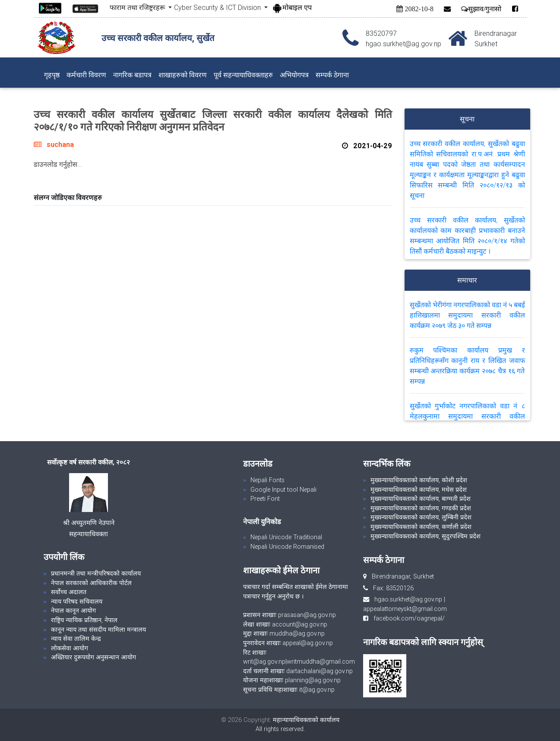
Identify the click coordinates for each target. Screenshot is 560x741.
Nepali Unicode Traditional (286, 537)
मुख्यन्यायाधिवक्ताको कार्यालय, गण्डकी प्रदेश (421, 508)
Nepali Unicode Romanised (287, 547)
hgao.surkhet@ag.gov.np (408, 599)
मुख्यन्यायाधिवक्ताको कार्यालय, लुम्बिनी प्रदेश (421, 517)
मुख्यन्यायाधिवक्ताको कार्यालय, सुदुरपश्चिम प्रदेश (426, 536)
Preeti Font (265, 499)
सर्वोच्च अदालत (69, 592)
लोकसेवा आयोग (70, 648)
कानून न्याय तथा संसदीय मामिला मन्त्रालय (98, 630)
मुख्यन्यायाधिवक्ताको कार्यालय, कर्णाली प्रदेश (421, 527)
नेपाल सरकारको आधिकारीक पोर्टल (91, 583)
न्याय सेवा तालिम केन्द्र (76, 639)
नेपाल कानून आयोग (73, 611)
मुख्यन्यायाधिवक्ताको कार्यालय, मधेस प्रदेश (419, 490)
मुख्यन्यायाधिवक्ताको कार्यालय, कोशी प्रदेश (419, 480)
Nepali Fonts (267, 480)
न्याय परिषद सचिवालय (77, 601)
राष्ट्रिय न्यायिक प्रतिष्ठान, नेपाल (84, 620)
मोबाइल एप (292, 7)
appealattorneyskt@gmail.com (405, 609)
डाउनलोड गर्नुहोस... (58, 164)
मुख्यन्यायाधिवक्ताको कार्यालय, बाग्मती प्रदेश (421, 499)
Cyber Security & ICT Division (218, 7)
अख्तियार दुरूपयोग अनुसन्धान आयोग (93, 657)
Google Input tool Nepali (283, 490)
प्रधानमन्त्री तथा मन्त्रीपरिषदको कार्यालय (96, 573)
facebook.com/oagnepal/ (407, 618)
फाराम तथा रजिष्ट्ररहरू (138, 7)
